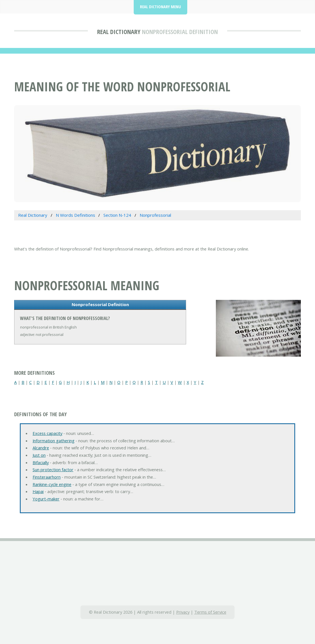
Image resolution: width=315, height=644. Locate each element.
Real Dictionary (119, 31)
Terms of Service (210, 612)
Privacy (183, 612)
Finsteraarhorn (47, 477)
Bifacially (41, 462)
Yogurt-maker (46, 499)
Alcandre (41, 448)
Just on (39, 455)
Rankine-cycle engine (52, 484)
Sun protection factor (53, 470)
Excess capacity (47, 433)
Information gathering (54, 441)
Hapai (38, 491)
